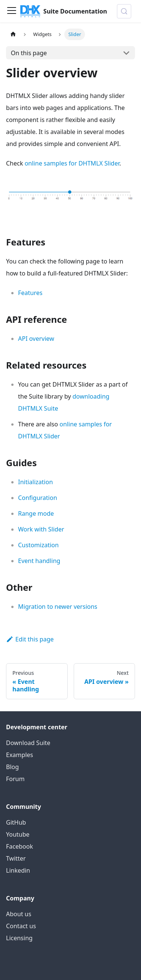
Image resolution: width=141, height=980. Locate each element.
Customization (38, 545)
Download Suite (28, 743)
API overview (36, 339)
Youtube (18, 834)
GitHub (16, 822)
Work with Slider (41, 529)
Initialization (36, 482)
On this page (29, 53)
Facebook (20, 846)
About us (19, 914)
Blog (12, 767)
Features (30, 293)
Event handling (39, 561)
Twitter (16, 858)
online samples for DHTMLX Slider (72, 163)
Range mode (36, 513)
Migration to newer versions (58, 607)
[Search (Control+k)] (124, 11)
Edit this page (30, 639)
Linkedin (18, 870)
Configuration (38, 498)
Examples (20, 755)
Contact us (21, 926)
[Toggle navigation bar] (12, 11)
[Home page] (13, 34)
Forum (15, 779)
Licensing (19, 938)
